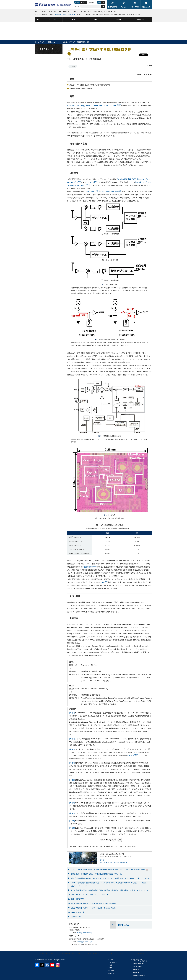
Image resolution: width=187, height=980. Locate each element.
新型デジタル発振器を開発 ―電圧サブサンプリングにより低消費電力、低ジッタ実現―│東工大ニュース (110, 878)
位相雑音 (133, 755)
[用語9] (72, 828)
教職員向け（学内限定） (139, 975)
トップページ (39, 42)
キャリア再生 (93, 191)
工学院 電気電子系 (77, 912)
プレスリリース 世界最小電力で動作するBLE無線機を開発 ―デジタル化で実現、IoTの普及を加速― (109, 869)
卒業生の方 (136, 969)
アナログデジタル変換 (112, 191)
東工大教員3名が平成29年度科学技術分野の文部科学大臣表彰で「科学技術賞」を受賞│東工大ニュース (110, 890)
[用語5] (72, 780)
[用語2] (72, 739)
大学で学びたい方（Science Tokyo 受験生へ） (140, 960)
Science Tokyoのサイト (64, 15)
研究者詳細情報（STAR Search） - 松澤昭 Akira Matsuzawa (93, 903)
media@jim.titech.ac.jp (84, 942)
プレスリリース (118, 953)
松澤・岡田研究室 (77, 899)
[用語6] (72, 803)
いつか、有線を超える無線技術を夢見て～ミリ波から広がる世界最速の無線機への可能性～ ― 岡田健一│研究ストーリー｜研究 (110, 884)
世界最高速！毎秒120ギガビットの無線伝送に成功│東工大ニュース (96, 874)
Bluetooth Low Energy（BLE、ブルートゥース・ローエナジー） (94, 105)
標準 (99, 2)
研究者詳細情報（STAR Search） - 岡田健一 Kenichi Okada (93, 908)
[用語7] (72, 813)
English (84, 2)
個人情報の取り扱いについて (71, 953)
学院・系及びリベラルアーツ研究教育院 (112, 863)
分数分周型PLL (90, 567)
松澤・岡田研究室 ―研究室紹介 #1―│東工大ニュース (91, 895)
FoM (104, 582)
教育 (111, 965)
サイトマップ (94, 953)
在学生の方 (136, 972)
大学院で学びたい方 (138, 964)
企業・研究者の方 (138, 967)
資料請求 (141, 953)
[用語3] (72, 749)
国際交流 (112, 974)
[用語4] (72, 763)
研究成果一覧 (76, 917)
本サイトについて (47, 953)
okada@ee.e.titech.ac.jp (85, 933)
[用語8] (72, 821)
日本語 (77, 2)
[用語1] (72, 713)
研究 (74, 66)
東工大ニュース (53, 42)
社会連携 (112, 971)
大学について (113, 962)
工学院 (102, 860)
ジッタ (94, 182)
